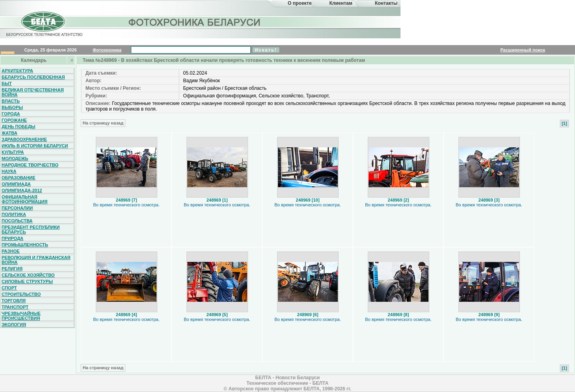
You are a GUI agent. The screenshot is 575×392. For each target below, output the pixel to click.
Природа (13, 238)
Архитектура (17, 71)
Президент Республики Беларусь (31, 230)
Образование (19, 178)
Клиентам (341, 3)
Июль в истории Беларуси (35, 146)
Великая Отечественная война (33, 92)
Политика (14, 214)
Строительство (21, 294)
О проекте (300, 3)
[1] (564, 123)
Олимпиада (16, 184)
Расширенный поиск (523, 50)
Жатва (9, 133)
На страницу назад (103, 123)
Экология (14, 325)
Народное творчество (30, 165)
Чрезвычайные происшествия (21, 316)
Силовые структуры (27, 281)
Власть (11, 101)
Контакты (386, 3)
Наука (9, 171)
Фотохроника (107, 50)
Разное (11, 251)
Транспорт (15, 307)
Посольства (17, 221)
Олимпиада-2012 (22, 190)
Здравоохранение (24, 139)
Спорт (9, 288)
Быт (7, 83)
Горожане (14, 120)
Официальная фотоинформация (25, 199)
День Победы (18, 127)
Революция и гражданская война (36, 260)
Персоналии (17, 208)
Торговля (14, 301)
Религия (12, 269)
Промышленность (25, 245)
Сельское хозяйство (28, 275)
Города (11, 114)
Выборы (12, 107)
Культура (13, 152)
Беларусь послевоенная (33, 77)
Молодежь (15, 158)
